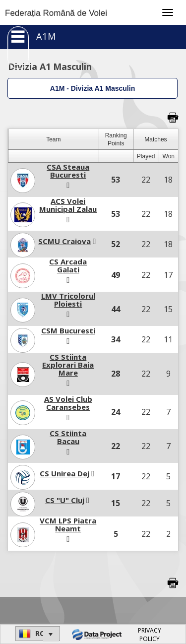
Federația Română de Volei (56, 13)
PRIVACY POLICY (150, 635)
